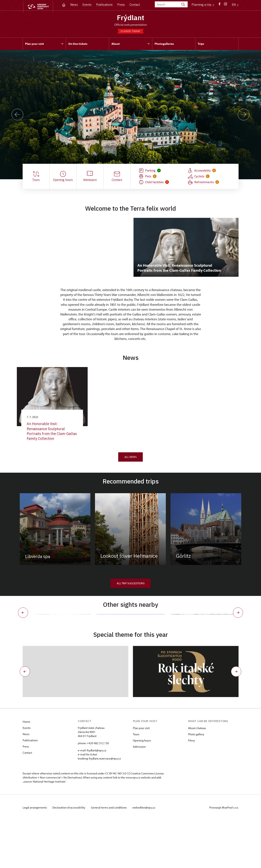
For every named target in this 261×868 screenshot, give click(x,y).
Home (26, 769)
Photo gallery (196, 782)
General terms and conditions (111, 855)
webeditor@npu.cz (147, 855)
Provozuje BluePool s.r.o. (224, 855)
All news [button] (130, 459)
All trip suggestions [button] (131, 585)
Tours (136, 782)
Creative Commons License (147, 821)
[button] (24, 719)
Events (87, 5)
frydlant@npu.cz (97, 798)
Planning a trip (203, 5)
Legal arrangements (35, 855)
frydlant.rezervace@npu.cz (105, 806)
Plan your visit (141, 776)
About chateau (197, 776)
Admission (139, 794)
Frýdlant (131, 18)
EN (235, 5)
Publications (104, 5)
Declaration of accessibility (70, 855)
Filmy (191, 788)
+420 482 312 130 (98, 791)
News (74, 5)
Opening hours (142, 788)
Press (121, 5)
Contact (135, 5)
